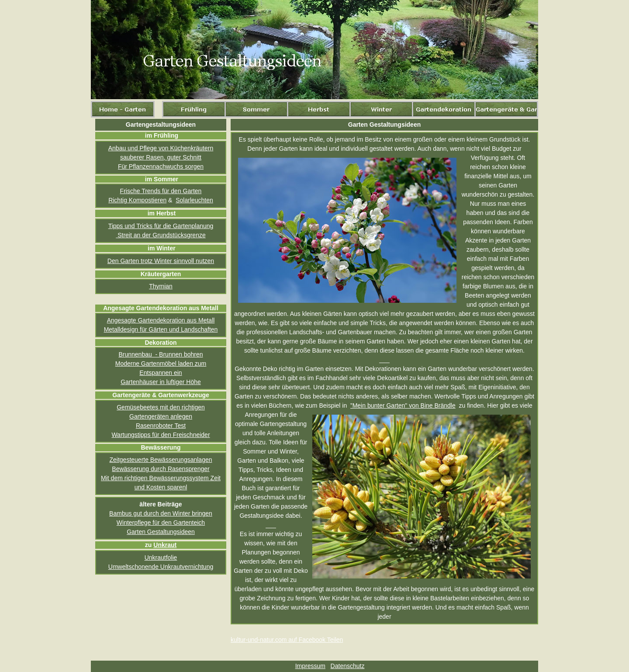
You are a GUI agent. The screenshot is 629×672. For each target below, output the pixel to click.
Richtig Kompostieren (137, 200)
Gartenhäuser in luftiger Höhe (161, 382)
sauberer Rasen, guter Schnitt (161, 157)
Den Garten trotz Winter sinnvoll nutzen (161, 261)
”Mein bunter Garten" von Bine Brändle (403, 405)
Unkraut (165, 545)
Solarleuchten (194, 200)
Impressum (310, 666)
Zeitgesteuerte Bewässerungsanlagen (161, 460)
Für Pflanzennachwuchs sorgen (161, 166)
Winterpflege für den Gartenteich (161, 523)
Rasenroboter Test (161, 426)
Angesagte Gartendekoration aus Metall (161, 320)
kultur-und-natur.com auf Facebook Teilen (287, 640)
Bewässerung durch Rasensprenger (161, 469)
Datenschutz (348, 666)
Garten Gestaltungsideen (161, 532)
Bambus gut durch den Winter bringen (161, 513)
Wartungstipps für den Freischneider (161, 435)
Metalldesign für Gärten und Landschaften (161, 329)
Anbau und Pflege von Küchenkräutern (161, 148)
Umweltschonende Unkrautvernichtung (161, 567)
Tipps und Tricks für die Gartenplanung (161, 226)
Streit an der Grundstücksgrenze (161, 235)
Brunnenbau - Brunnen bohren (161, 354)
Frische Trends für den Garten (161, 191)
